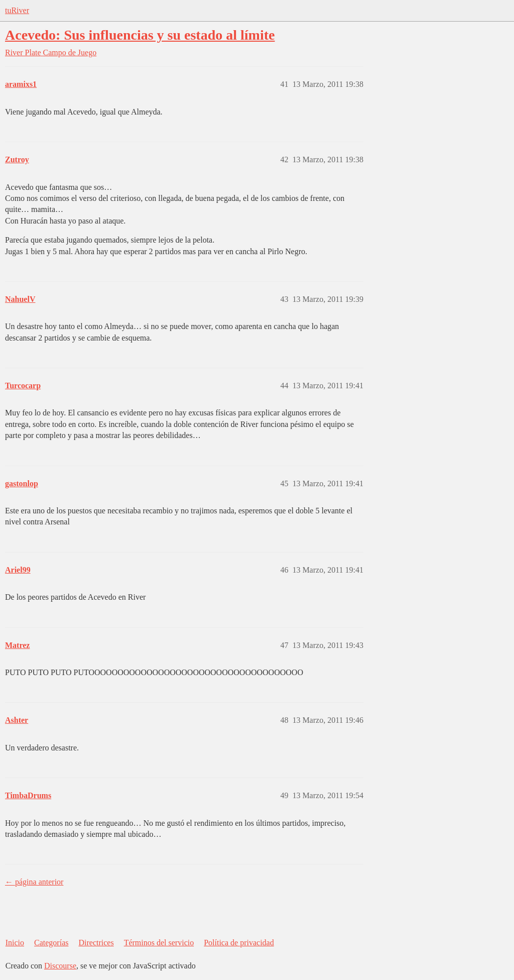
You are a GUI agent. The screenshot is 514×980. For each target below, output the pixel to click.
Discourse (60, 966)
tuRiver (17, 10)
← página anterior (34, 882)
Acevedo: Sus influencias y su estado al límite (140, 35)
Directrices (96, 943)
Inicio (15, 943)
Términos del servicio (159, 943)
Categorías (51, 943)
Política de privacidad (239, 943)
